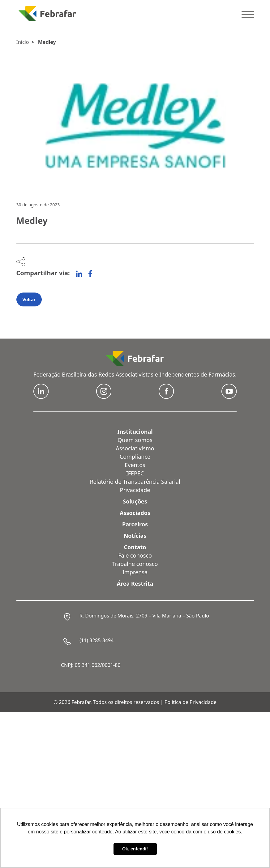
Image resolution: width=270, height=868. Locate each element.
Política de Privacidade (191, 702)
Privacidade (135, 490)
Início (23, 42)
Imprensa (135, 572)
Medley (47, 42)
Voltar (29, 299)
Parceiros (135, 524)
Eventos (135, 465)
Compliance (135, 457)
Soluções (135, 501)
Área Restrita (135, 584)
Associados (135, 513)
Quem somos (135, 440)
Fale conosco (135, 555)
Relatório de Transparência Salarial (135, 482)
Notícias (135, 536)
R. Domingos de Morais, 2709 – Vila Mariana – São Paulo (144, 616)
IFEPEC (135, 473)
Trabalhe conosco (135, 564)
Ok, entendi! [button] (135, 849)
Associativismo (135, 448)
